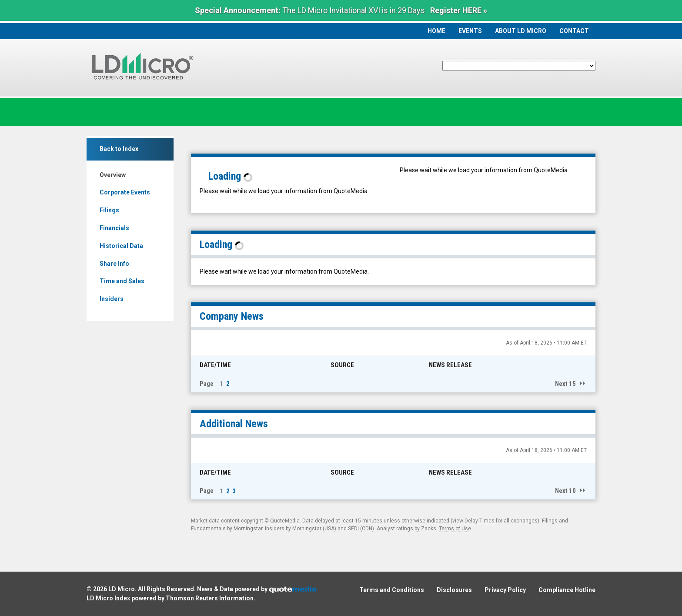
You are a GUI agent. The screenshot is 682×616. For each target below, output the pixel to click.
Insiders (112, 299)
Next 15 (565, 384)
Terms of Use (455, 529)
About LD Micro (521, 31)
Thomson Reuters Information (210, 598)
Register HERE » (459, 10)
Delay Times (480, 521)
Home (436, 31)
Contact (574, 31)
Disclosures (454, 590)
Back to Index (119, 149)
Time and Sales (122, 281)
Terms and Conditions (392, 590)
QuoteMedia (285, 521)
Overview (113, 175)
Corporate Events (125, 192)
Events (470, 31)
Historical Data (121, 246)
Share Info (114, 264)
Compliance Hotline (567, 590)
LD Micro (122, 589)
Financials (114, 228)
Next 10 (565, 491)
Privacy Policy (505, 590)
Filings (109, 210)
